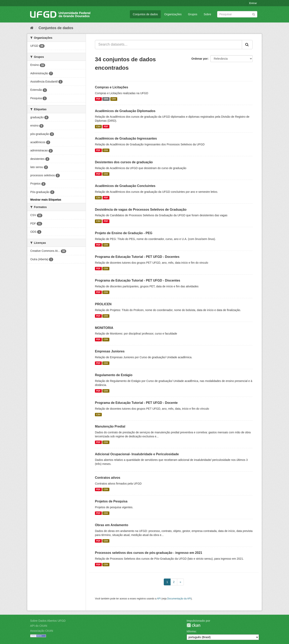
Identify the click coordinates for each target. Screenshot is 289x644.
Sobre (207, 14)
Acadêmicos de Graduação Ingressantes (126, 138)
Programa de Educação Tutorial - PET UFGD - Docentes (137, 257)
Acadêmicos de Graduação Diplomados (125, 111)
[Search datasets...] (168, 45)
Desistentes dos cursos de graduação (124, 162)
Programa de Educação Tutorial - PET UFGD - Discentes (138, 280)
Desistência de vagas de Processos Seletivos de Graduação (141, 210)
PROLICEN (103, 304)
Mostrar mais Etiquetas (46, 200)
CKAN (193, 625)
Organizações (173, 14)
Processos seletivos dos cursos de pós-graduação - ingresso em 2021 (149, 553)
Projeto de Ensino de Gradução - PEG (124, 233)
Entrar (253, 3)
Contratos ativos (108, 478)
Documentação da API (179, 599)
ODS (106, 99)
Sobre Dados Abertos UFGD (48, 621)
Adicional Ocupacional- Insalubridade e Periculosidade (137, 454)
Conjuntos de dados (145, 14)
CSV (114, 99)
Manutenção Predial (110, 426)
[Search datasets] (237, 14)
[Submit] (254, 14)
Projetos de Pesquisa (111, 501)
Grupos (193, 14)
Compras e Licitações (111, 87)
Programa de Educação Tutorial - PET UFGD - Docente (136, 403)
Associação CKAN (42, 631)
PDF (98, 99)
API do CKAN (39, 626)
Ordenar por (200, 59)
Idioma (191, 631)
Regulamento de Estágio (114, 375)
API (159, 599)
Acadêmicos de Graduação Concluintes (125, 186)
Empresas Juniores (110, 351)
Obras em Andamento (112, 525)
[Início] (32, 28)
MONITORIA (104, 328)
